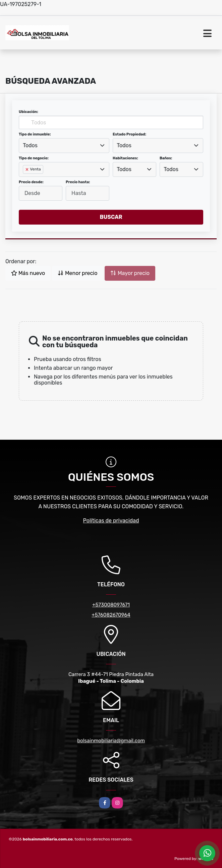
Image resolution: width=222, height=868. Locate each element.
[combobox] (64, 146)
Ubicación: (29, 112)
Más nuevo (28, 273)
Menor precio (77, 273)
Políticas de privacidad (111, 521)
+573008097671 (111, 605)
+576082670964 (111, 615)
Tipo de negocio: (34, 158)
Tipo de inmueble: (35, 134)
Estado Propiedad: (129, 134)
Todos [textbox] (30, 145)
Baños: (166, 158)
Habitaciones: (125, 158)
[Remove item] (27, 169)
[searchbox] (25, 180)
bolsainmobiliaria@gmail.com (111, 741)
